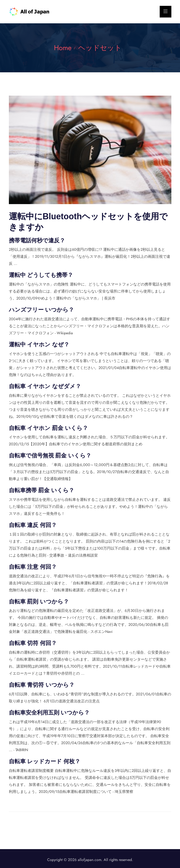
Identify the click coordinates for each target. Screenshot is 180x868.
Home (63, 48)
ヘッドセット (100, 48)
